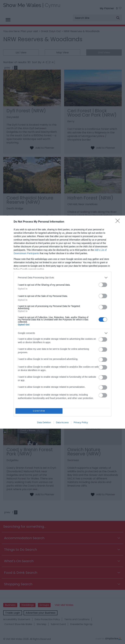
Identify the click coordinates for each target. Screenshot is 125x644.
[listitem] (62, 278)
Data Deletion (44, 422)
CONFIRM (39, 411)
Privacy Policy (81, 422)
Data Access (62, 422)
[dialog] (62, 322)
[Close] (119, 222)
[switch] (103, 285)
